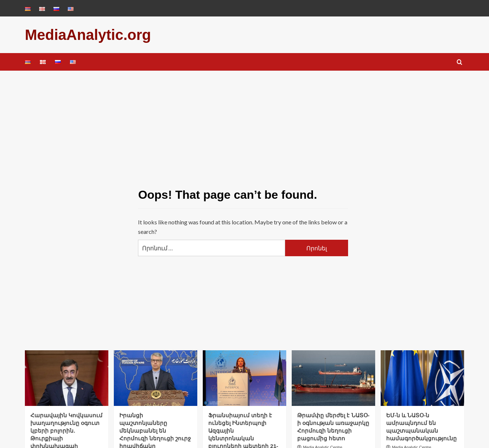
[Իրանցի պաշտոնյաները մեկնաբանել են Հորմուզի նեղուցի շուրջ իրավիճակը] (156, 378)
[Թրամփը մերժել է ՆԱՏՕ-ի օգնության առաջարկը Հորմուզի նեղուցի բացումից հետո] (333, 378)
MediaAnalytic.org (88, 35)
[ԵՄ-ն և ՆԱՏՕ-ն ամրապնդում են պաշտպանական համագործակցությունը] (422, 378)
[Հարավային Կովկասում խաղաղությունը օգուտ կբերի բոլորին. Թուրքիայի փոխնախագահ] (67, 378)
